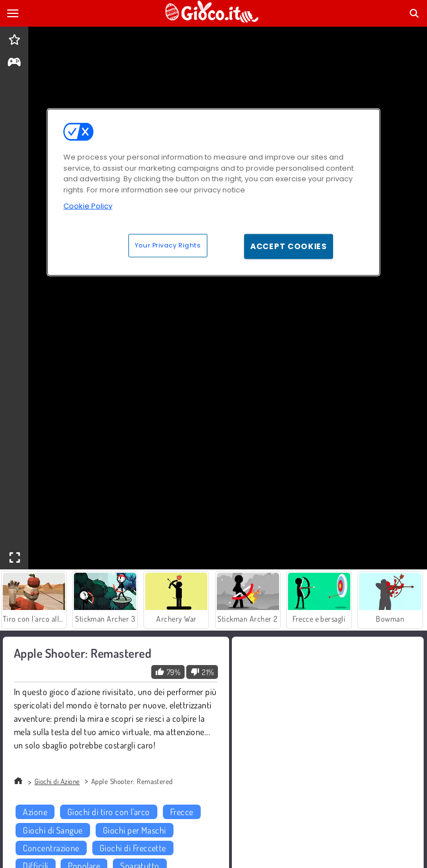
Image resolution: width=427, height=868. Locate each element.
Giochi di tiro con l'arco (109, 812)
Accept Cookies (289, 246)
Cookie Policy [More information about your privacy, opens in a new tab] (88, 206)
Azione (35, 812)
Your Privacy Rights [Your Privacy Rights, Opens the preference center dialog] (168, 245)
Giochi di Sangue (53, 830)
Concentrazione (51, 848)
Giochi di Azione (57, 781)
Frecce (182, 812)
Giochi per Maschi (135, 830)
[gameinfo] (14, 63)
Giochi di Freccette (133, 848)
